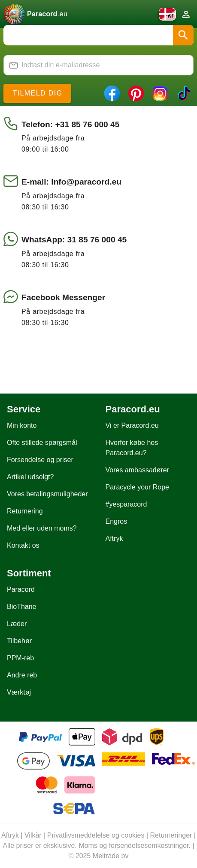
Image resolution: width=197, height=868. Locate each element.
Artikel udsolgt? (30, 477)
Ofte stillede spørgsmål (42, 443)
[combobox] (98, 35)
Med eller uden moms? (42, 528)
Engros (117, 521)
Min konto (22, 425)
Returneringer (171, 835)
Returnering (25, 511)
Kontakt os (23, 545)
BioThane (22, 607)
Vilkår (33, 835)
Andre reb (22, 675)
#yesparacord (126, 504)
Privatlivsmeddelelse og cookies (96, 835)
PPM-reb (20, 658)
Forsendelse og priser (40, 460)
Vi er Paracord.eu (132, 425)
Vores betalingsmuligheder (47, 494)
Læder (17, 624)
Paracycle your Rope (138, 487)
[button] (183, 35)
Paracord (21, 589)
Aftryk (114, 538)
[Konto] (186, 14)
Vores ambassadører (138, 470)
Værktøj (19, 692)
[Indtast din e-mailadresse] (104, 65)
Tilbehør (19, 641)
